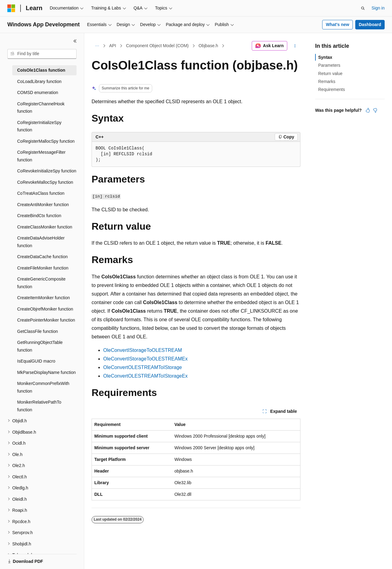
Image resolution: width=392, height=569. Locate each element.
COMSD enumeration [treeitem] (38, 92)
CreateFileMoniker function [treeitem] (43, 268)
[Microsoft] (11, 8)
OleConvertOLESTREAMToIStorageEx (145, 376)
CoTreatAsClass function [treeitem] (41, 193)
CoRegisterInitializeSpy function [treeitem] (39, 126)
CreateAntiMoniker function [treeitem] (43, 205)
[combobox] (42, 54)
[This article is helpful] (368, 110)
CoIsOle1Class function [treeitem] (41, 70)
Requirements (332, 89)
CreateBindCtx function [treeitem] (39, 216)
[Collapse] (75, 41)
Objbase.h (208, 46)
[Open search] (363, 8)
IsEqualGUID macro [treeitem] (36, 361)
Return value (330, 73)
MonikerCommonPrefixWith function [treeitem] (43, 387)
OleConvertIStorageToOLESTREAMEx (145, 359)
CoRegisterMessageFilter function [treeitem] (41, 156)
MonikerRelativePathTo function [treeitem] (39, 406)
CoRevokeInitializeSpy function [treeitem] (47, 171)
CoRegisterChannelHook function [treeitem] (41, 108)
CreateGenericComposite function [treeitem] (41, 283)
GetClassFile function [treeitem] (38, 331)
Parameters (329, 65)
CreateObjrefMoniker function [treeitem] (45, 309)
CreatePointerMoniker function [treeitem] (46, 320)
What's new (337, 24)
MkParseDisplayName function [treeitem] (46, 372)
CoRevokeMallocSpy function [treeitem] (45, 182)
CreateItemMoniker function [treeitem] (43, 298)
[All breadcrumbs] (97, 46)
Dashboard (370, 24)
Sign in (378, 8)
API (113, 46)
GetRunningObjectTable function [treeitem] (40, 346)
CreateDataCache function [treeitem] (42, 257)
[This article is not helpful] (375, 110)
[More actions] (295, 46)
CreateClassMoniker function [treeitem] (45, 227)
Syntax (325, 57)
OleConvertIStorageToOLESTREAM (143, 350)
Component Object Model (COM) (157, 46)
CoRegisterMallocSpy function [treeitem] (46, 141)
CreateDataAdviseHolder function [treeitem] (41, 242)
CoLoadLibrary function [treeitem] (39, 81)
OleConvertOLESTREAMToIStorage (143, 367)
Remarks (327, 81)
